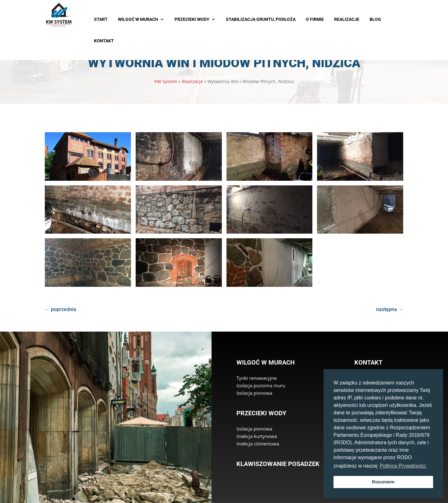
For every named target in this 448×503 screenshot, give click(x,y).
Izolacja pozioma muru (261, 385)
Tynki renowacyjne (257, 378)
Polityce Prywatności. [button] (403, 466)
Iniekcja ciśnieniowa (258, 444)
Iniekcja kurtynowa (257, 436)
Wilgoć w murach (266, 362)
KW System (166, 81)
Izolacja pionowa (254, 393)
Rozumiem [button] (383, 482)
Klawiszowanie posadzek (278, 464)
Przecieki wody (261, 413)
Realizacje (192, 81)
